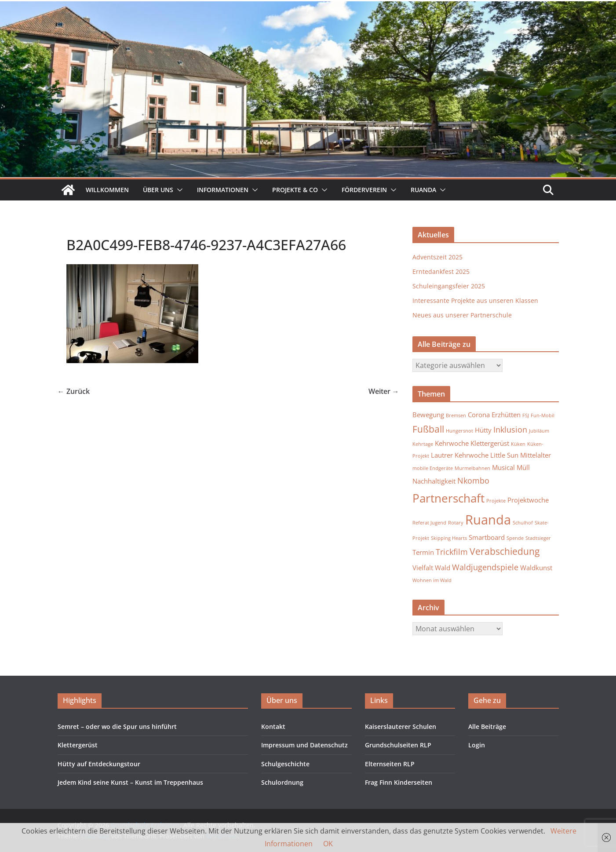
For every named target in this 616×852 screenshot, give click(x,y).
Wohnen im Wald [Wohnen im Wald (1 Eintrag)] (432, 580)
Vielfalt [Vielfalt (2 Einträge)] (423, 568)
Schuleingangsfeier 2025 (449, 286)
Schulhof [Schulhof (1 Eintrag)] (523, 523)
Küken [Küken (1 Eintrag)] (518, 444)
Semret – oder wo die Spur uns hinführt (117, 726)
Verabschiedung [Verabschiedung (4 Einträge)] (505, 551)
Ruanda (423, 190)
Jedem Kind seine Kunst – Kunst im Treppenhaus (130, 782)
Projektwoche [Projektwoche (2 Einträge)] (528, 500)
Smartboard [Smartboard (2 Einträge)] (487, 537)
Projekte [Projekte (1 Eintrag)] (496, 501)
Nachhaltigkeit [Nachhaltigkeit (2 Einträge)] (434, 481)
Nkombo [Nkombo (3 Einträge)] (473, 481)
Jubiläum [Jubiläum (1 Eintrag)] (539, 431)
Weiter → (384, 391)
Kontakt (273, 726)
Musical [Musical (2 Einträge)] (503, 467)
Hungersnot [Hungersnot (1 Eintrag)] (459, 431)
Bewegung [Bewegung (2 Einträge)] (428, 415)
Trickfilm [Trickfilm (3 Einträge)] (452, 552)
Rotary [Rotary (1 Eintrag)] (456, 523)
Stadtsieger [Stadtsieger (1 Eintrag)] (538, 538)
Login (477, 745)
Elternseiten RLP (390, 764)
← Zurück (74, 391)
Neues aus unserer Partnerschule (462, 315)
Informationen (223, 190)
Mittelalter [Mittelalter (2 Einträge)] (536, 455)
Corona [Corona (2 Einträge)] (479, 415)
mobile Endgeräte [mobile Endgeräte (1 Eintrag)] (433, 468)
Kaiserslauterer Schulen (401, 726)
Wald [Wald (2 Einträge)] (443, 568)
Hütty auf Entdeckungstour (99, 764)
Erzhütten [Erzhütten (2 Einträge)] (506, 415)
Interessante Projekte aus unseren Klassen (475, 300)
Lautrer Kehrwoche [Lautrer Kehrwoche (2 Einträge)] (460, 455)
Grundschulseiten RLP (398, 745)
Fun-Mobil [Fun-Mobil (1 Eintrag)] (543, 415)
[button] (178, 190)
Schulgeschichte (285, 764)
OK (328, 844)
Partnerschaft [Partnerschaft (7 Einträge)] (448, 498)
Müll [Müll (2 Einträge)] (523, 467)
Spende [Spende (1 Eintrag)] (515, 538)
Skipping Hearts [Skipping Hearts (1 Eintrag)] (449, 538)
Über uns (158, 190)
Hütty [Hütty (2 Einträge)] (483, 430)
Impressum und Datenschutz (304, 745)
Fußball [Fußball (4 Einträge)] (428, 429)
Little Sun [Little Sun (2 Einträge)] (504, 455)
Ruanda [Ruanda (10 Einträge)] (488, 520)
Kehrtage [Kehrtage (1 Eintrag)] (423, 444)
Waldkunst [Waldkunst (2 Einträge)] (536, 568)
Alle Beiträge (487, 726)
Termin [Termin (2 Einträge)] (423, 552)
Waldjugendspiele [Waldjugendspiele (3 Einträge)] (485, 567)
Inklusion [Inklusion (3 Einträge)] (510, 430)
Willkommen (107, 190)
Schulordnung (282, 782)
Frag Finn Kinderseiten (399, 782)
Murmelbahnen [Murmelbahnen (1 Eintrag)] (472, 468)
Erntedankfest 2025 (441, 271)
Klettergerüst (78, 745)
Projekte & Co (295, 190)
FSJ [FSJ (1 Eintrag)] (526, 415)
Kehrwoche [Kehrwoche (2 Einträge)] (452, 443)
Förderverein (364, 190)
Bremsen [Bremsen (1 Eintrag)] (456, 415)
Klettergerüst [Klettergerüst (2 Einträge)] (490, 443)
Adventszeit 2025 (437, 257)
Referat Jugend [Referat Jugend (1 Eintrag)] (429, 523)
